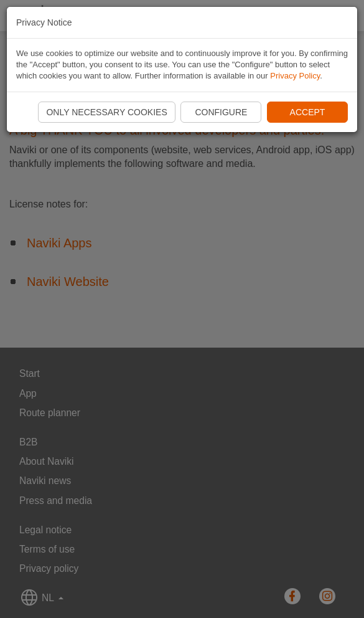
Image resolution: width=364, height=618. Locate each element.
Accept (308, 112)
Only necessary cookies (106, 112)
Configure (221, 112)
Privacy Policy (295, 76)
